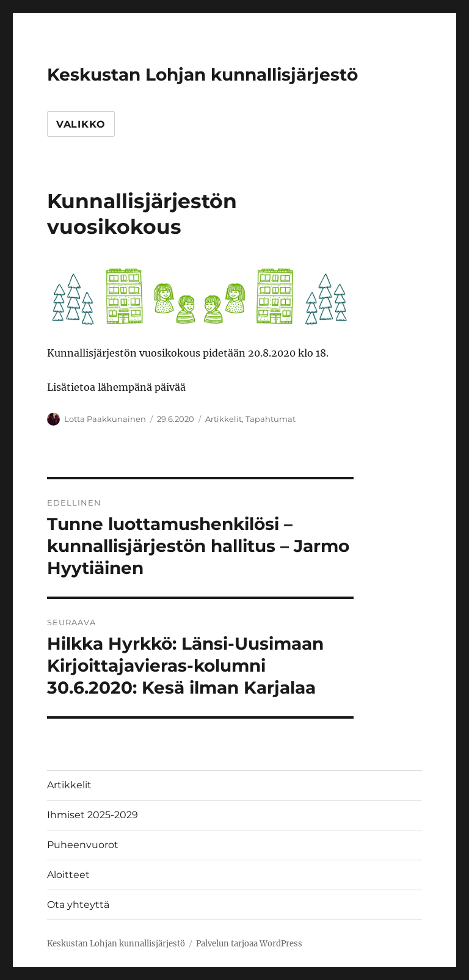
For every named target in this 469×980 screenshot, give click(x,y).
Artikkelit (224, 419)
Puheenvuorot (83, 845)
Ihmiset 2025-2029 (93, 815)
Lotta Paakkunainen (105, 419)
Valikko (81, 124)
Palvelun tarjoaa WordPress (249, 944)
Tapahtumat (271, 419)
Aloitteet (68, 875)
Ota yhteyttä (78, 905)
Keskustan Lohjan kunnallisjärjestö (202, 74)
